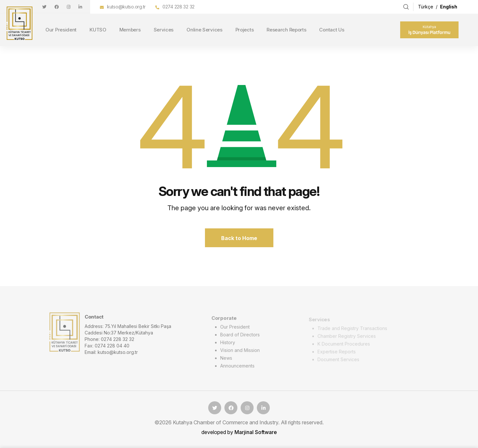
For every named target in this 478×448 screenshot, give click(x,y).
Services (164, 30)
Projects (245, 30)
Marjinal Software (256, 432)
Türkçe (426, 7)
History (228, 344)
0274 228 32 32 (179, 7)
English (449, 7)
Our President (61, 30)
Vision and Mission (240, 352)
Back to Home (239, 238)
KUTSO (98, 30)
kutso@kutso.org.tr (126, 7)
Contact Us (332, 30)
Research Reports (286, 30)
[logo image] (65, 333)
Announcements (237, 368)
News (226, 360)
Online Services (204, 30)
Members (130, 30)
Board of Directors (240, 337)
